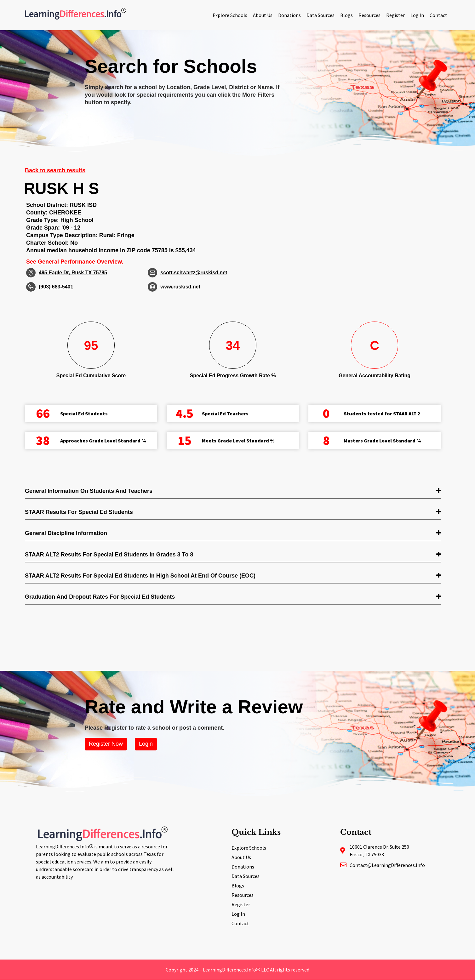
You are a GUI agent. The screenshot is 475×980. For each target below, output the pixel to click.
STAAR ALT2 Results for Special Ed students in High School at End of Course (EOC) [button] (140, 576)
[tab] (233, 491)
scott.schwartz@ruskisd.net (194, 273)
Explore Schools (230, 15)
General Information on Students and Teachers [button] (89, 491)
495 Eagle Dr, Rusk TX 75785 (73, 273)
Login (146, 744)
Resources (369, 15)
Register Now (106, 744)
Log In (417, 15)
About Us (263, 15)
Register (395, 15)
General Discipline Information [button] (66, 533)
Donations (289, 15)
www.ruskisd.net (180, 287)
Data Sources (320, 15)
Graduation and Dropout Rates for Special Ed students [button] (100, 597)
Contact (438, 15)
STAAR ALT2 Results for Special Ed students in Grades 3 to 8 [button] (109, 555)
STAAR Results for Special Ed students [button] (79, 512)
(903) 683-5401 (56, 287)
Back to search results (55, 170)
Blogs (346, 15)
